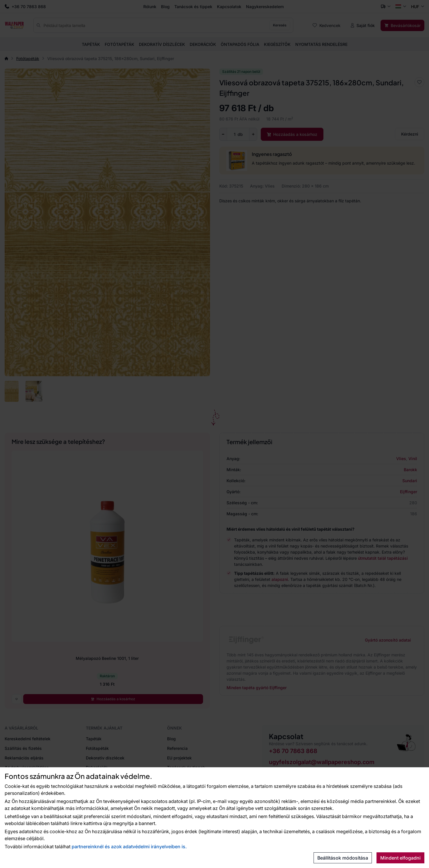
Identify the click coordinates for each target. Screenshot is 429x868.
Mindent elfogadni (400, 858)
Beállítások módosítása (343, 858)
